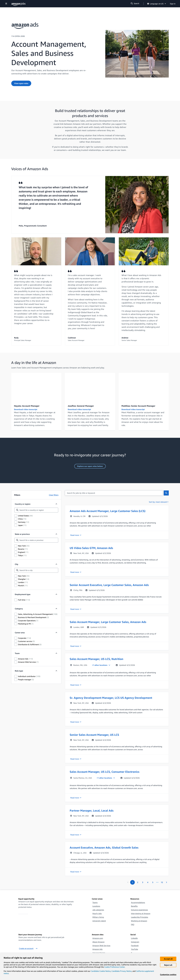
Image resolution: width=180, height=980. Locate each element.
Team (17, 653)
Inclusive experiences (139, 910)
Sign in (173, 4)
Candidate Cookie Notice (101, 971)
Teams (95, 902)
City (17, 564)
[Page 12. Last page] (162, 882)
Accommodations (138, 902)
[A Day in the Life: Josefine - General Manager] (90, 387)
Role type (19, 671)
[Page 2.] (138, 882)
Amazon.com (98, 938)
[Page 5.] (153, 882)
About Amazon (98, 942)
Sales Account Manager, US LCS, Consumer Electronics (105, 772)
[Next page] (166, 882)
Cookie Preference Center (114, 967)
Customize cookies (168, 975)
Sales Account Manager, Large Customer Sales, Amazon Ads (108, 622)
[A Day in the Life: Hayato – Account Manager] (36, 387)
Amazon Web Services (101, 946)
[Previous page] (128, 882)
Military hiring (98, 917)
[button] (117, 522)
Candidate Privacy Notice (122, 971)
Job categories (98, 910)
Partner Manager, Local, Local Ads (92, 811)
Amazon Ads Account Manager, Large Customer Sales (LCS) (108, 511)
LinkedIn (134, 938)
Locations (96, 906)
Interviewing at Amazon (141, 913)
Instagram (135, 942)
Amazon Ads (97, 949)
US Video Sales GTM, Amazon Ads (91, 548)
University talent (99, 921)
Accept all (168, 959)
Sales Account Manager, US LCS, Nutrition (96, 659)
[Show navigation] (6, 4)
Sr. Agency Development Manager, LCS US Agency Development (111, 698)
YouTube (134, 949)
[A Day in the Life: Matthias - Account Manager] (144, 387)
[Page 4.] (148, 882)
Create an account (28, 948)
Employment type (23, 594)
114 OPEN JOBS (18, 36)
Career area (20, 633)
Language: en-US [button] (157, 4)
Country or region (23, 504)
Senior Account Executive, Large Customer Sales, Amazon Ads (109, 585)
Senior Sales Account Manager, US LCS (94, 735)
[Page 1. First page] (132, 882)
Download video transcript (26, 409)
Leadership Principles (140, 917)
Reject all (168, 965)
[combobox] (36, 510)
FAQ (133, 924)
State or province (22, 534)
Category (19, 609)
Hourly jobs (97, 913)
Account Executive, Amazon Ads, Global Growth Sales (104, 848)
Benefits (134, 906)
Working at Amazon (139, 921)
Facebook (135, 946)
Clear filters (54, 495)
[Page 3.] (143, 882)
